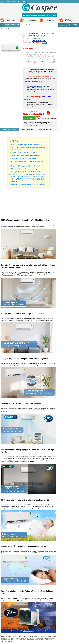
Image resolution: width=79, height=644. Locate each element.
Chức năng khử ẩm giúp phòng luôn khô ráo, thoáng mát (25, 166)
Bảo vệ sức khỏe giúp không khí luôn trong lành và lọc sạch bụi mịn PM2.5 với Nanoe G (28, 148)
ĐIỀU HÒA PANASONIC (39, 41)
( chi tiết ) (44, 43)
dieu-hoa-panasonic (23, 29)
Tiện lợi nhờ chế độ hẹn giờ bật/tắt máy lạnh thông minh (25, 169)
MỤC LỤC (13, 141)
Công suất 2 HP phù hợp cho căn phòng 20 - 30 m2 (24, 152)
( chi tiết (50, 103)
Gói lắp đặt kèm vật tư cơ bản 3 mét (38, 86)
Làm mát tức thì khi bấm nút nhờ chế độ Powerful (24, 158)
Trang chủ (4, 29)
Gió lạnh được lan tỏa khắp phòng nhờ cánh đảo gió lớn (25, 155)
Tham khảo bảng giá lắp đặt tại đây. (34, 82)
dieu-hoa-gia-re (12, 29)
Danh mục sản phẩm (12, 25)
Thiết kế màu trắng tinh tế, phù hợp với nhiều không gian (26, 145)
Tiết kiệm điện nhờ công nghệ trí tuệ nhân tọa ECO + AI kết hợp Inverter (27, 162)
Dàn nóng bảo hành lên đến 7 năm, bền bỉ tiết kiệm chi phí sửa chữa (28, 172)
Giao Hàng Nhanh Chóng (47, 118)
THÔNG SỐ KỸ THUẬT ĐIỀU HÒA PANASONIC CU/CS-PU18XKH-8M (28, 184)
